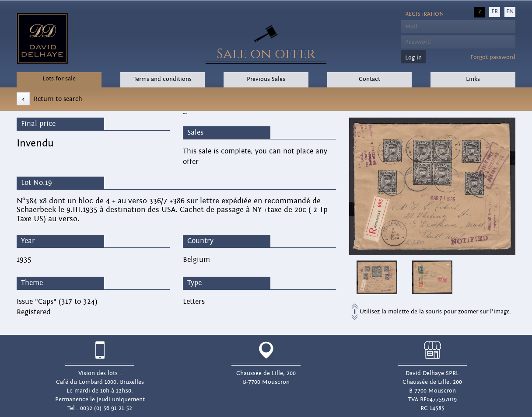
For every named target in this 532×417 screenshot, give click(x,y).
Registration (424, 14)
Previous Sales (266, 79)
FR (495, 11)
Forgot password (493, 57)
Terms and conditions (163, 79)
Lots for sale (59, 79)
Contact (369, 79)
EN (510, 11)
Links (473, 79)
